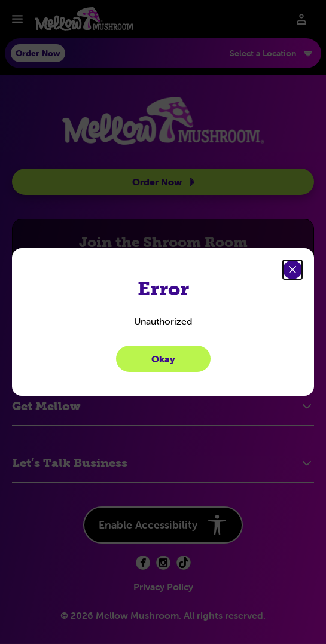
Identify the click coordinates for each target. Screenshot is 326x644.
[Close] (293, 270)
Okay (163, 359)
